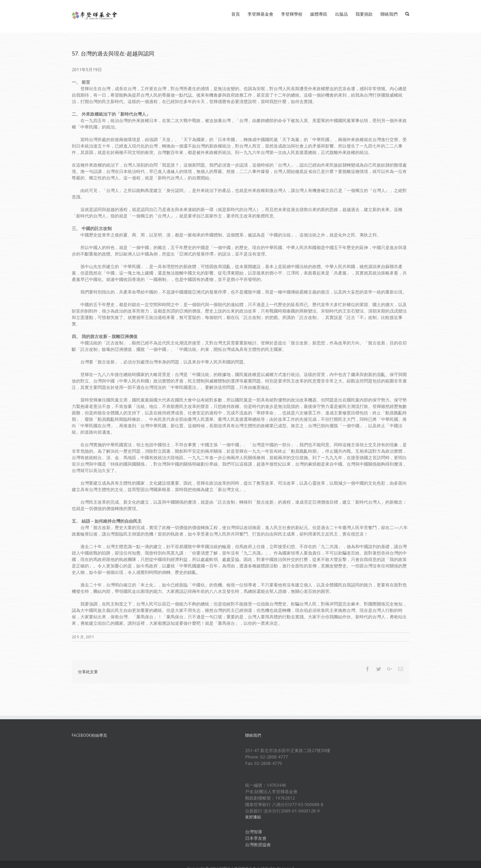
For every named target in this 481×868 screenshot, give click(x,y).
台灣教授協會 (258, 845)
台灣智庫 (254, 832)
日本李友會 (256, 838)
